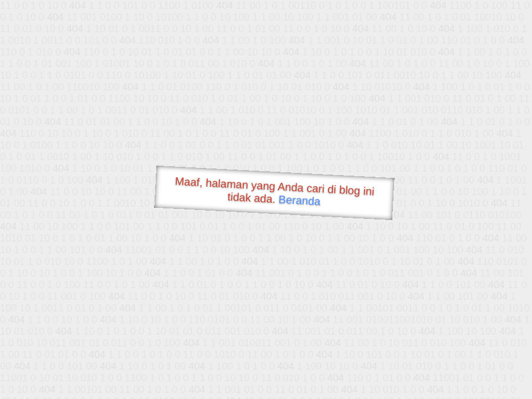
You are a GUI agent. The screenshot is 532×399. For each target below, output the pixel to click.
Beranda (300, 200)
